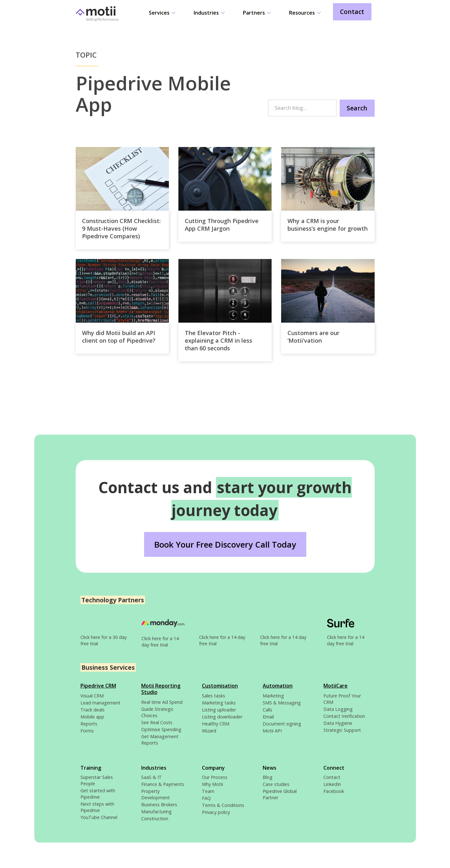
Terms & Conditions (223, 805)
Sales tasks (214, 696)
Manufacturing (156, 812)
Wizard (209, 731)
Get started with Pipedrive (98, 794)
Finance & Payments (163, 784)
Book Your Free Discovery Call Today (225, 545)
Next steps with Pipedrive (97, 807)
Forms (87, 731)
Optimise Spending (161, 729)
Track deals (93, 710)
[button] (162, 14)
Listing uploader (219, 710)
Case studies (276, 784)
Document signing (282, 724)
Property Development (156, 794)
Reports (89, 724)
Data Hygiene (338, 723)
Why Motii (212, 784)
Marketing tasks (219, 703)
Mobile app (92, 717)
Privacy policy (216, 812)
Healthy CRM (216, 724)
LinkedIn (332, 784)
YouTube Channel (99, 817)
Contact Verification (344, 716)
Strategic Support (342, 730)
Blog (268, 777)
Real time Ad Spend (162, 702)
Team (208, 791)
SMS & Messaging (282, 703)
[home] (107, 17)
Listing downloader (222, 717)
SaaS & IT (152, 777)
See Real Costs (157, 722)
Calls (267, 710)
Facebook (334, 791)
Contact (352, 12)
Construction (155, 819)
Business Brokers (159, 805)
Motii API (272, 731)
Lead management (100, 703)
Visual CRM (92, 696)
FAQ (206, 798)
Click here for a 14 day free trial (160, 642)
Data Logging (338, 709)
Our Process (215, 777)
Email (268, 717)
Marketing (273, 696)
